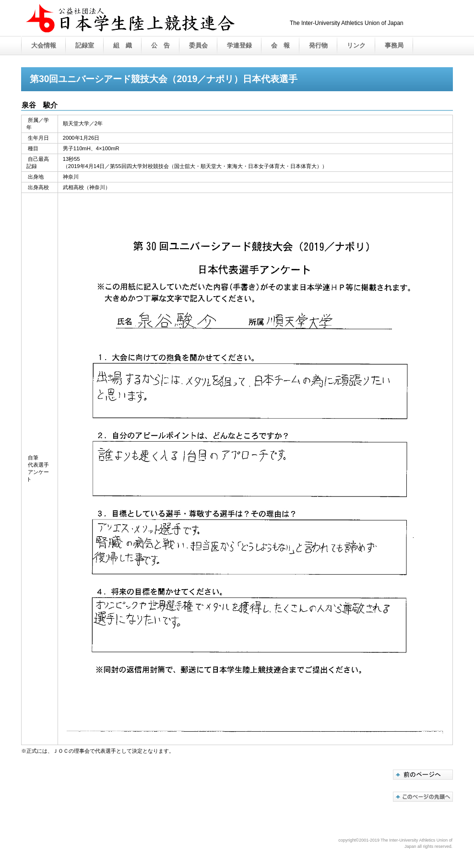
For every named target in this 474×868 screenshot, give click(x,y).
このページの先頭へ (423, 797)
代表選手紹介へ (423, 775)
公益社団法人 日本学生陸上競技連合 (146, 28)
